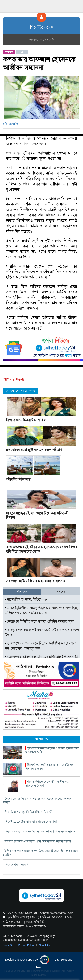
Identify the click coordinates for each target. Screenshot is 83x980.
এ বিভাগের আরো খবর (21, 391)
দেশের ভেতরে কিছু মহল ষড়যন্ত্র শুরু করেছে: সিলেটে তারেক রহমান (38, 800)
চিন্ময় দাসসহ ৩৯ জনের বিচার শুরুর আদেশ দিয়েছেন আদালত (40, 831)
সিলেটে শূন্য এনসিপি (17, 865)
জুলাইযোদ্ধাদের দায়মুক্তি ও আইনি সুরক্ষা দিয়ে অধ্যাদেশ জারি (52, 750)
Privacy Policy (27, 945)
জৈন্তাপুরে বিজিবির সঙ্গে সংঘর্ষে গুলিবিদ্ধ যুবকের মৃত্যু (39, 621)
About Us (8, 945)
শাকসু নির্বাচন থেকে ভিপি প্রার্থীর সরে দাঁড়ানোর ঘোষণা (47, 784)
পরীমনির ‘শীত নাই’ (19, 479)
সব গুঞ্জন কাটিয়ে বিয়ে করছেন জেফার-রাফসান (36, 581)
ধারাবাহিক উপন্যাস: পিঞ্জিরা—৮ (26, 599)
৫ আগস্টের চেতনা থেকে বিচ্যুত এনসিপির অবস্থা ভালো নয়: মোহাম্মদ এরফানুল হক (41, 646)
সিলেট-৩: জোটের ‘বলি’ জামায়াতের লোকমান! (31, 822)
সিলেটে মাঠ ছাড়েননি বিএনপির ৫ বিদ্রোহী (29, 812)
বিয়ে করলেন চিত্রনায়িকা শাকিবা (26, 420)
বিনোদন (9, 52)
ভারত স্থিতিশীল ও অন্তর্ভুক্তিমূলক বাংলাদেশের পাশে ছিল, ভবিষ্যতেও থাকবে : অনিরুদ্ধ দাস (41, 610)
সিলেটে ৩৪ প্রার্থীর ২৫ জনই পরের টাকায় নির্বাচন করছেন (49, 767)
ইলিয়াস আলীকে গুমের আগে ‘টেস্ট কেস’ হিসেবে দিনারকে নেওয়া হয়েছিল (41, 853)
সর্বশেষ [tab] (61, 592)
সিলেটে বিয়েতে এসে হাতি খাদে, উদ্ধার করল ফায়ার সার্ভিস (38, 841)
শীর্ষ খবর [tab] (22, 592)
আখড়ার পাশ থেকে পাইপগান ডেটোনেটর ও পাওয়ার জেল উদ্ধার (42, 632)
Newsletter (45, 945)
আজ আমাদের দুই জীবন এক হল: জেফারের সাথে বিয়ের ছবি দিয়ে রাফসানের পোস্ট (41, 549)
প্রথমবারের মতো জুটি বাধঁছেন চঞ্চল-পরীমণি (34, 450)
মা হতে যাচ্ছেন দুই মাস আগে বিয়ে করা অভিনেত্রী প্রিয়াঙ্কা (37, 515)
